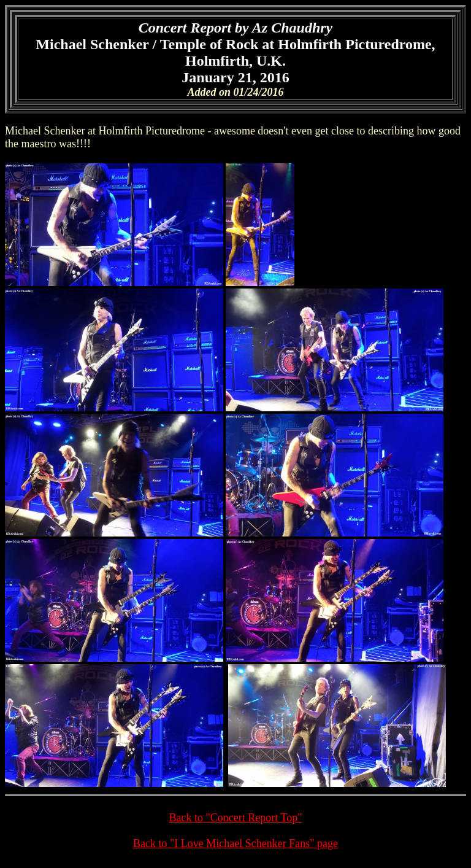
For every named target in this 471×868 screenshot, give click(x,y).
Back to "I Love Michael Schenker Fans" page (235, 843)
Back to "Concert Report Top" (235, 818)
